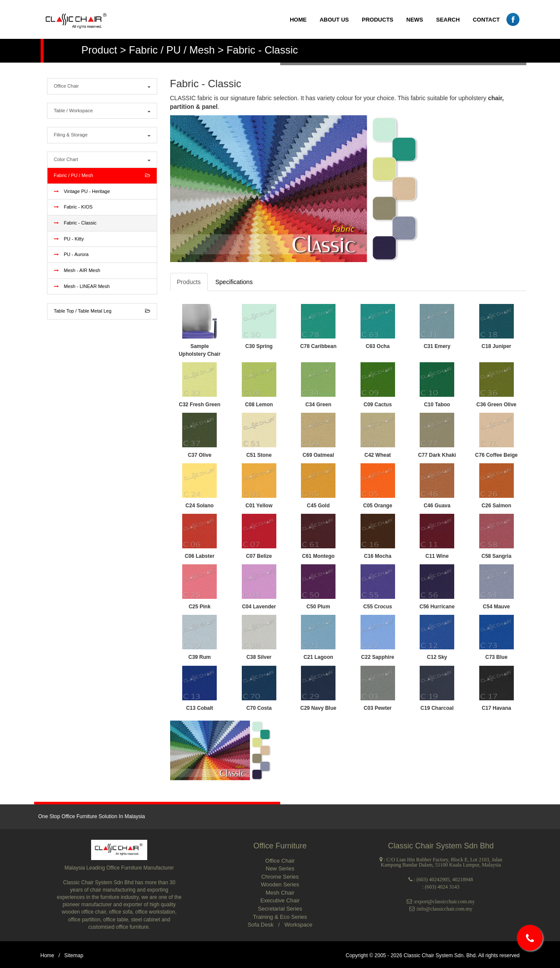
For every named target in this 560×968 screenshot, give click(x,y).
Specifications (234, 282)
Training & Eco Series (280, 917)
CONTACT (486, 20)
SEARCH (448, 20)
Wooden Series (280, 884)
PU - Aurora (71, 254)
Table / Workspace (102, 111)
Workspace (299, 925)
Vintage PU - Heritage (82, 191)
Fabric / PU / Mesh (102, 176)
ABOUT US (334, 20)
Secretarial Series (280, 909)
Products (189, 282)
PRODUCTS (378, 20)
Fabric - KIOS (73, 207)
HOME (298, 20)
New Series (280, 868)
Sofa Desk (261, 925)
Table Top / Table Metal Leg (102, 311)
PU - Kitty (69, 239)
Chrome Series (280, 877)
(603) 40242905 (433, 879)
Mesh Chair (280, 893)
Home (47, 955)
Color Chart (102, 160)
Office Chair (102, 86)
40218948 (463, 879)
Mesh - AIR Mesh (77, 270)
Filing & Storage (102, 135)
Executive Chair (280, 900)
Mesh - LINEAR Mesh (82, 286)
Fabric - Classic (75, 223)
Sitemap (74, 955)
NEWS (415, 20)
